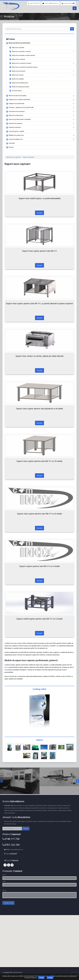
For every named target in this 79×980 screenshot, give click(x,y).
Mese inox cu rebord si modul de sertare (23, 67)
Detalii (39, 213)
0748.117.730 (12, 839)
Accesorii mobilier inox (40, 139)
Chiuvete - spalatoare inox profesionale (40, 108)
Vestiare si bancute (40, 127)
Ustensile (11, 143)
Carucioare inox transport (40, 112)
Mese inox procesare (41, 71)
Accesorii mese (15, 91)
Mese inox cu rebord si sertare (41, 63)
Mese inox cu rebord (17, 59)
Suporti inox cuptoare (40, 124)
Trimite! (26, 828)
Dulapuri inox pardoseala (40, 104)
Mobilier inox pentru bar (40, 135)
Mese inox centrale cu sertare (41, 51)
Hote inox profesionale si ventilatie (40, 120)
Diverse (10, 147)
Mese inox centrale (17, 48)
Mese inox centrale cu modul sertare (22, 55)
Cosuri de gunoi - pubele (15, 131)
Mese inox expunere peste (19, 87)
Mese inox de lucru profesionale (18, 43)
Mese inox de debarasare (19, 83)
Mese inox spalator (17, 79)
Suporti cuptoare (29, 157)
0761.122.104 (12, 845)
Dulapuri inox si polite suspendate (40, 100)
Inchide (50, 978)
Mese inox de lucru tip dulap (40, 96)
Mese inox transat (41, 75)
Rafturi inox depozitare (40, 116)
